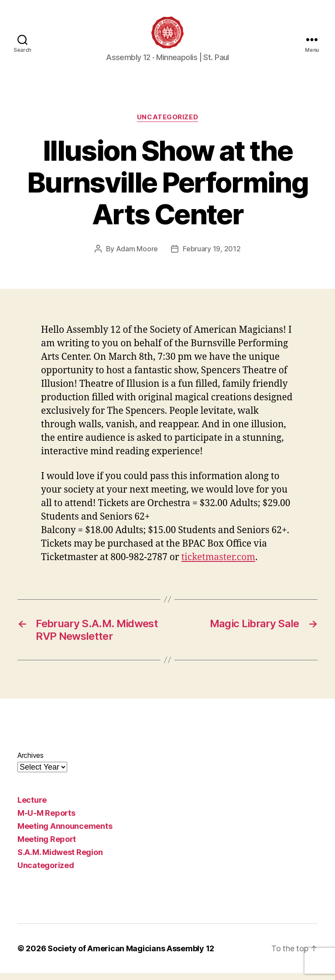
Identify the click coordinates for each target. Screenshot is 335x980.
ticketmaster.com (218, 564)
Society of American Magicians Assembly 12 (131, 955)
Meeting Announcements (65, 833)
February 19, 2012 (212, 256)
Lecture (32, 807)
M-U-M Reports (46, 820)
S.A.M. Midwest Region (60, 859)
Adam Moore (137, 256)
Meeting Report (47, 846)
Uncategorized (167, 125)
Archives (31, 762)
